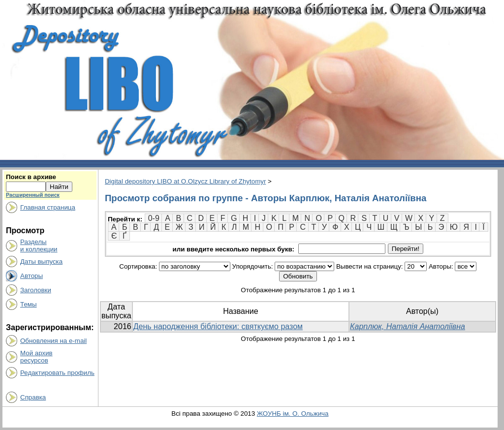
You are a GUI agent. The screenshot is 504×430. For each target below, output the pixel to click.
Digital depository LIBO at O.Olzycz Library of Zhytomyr (185, 181)
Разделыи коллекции (39, 246)
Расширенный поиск (33, 195)
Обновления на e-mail (53, 341)
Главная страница (48, 207)
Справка (33, 397)
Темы (29, 304)
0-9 (154, 218)
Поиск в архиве (31, 177)
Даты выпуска (41, 261)
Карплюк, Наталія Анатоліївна (408, 326)
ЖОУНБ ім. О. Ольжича (293, 414)
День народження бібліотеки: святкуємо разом (218, 326)
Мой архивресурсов (36, 357)
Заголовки (36, 290)
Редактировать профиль (57, 373)
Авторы (31, 276)
